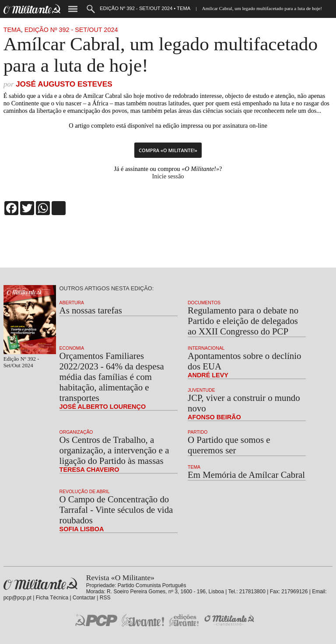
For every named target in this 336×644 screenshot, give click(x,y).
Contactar (84, 598)
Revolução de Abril (85, 492)
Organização (76, 432)
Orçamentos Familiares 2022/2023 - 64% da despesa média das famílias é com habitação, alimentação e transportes (112, 377)
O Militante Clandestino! (230, 620)
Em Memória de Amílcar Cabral (246, 475)
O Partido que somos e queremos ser (229, 445)
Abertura (72, 303)
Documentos (204, 303)
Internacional (206, 348)
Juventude (201, 390)
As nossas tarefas (91, 310)
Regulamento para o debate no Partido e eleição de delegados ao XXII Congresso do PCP (243, 321)
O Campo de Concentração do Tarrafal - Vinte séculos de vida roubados (116, 510)
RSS (105, 598)
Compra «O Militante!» (168, 150)
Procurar (91, 9)
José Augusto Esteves (64, 84)
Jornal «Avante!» (143, 620)
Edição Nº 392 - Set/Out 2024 (71, 30)
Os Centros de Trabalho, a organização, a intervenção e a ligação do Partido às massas (114, 450)
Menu (73, 9)
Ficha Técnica (52, 598)
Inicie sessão (168, 176)
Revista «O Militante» (40, 584)
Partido (198, 432)
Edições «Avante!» (184, 620)
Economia (72, 348)
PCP (96, 620)
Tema (12, 30)
